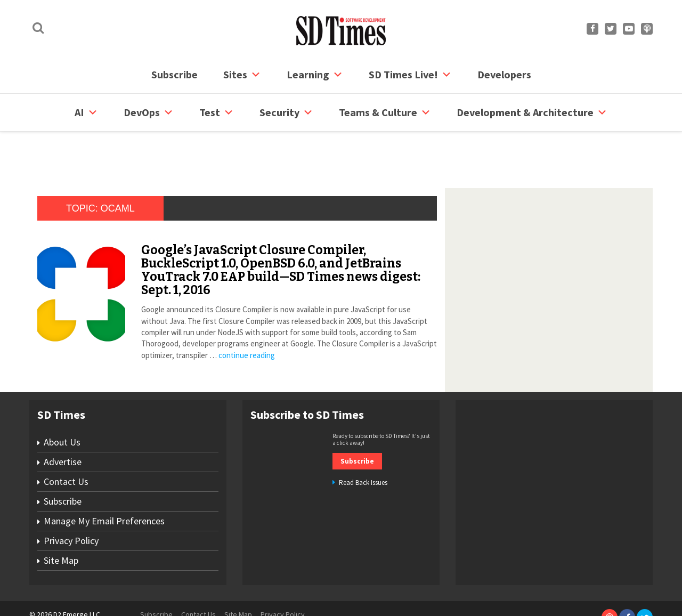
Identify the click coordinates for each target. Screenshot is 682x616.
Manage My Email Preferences (104, 480)
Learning (315, 75)
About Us (62, 402)
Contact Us (66, 441)
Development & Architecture (532, 112)
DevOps (149, 112)
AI (86, 112)
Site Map (61, 520)
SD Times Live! (410, 75)
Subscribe (174, 74)
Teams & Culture (385, 112)
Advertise (63, 421)
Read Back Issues (363, 442)
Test (217, 112)
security (286, 112)
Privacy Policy (71, 500)
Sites (242, 75)
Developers (504, 74)
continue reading (247, 315)
